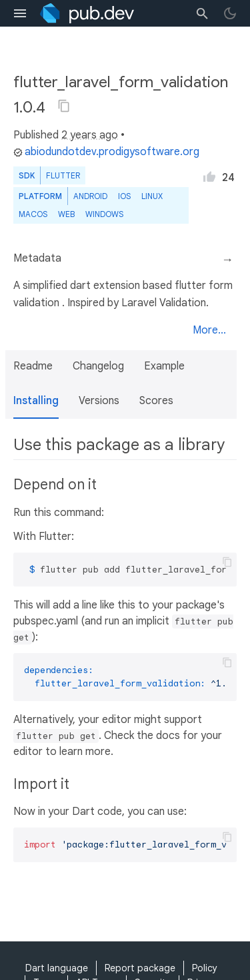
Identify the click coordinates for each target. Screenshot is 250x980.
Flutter (63, 175)
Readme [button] (33, 366)
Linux (152, 196)
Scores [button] (156, 401)
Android (90, 196)
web (66, 214)
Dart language (57, 968)
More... (209, 330)
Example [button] (164, 366)
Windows (104, 214)
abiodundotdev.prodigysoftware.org (106, 152)
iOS (124, 196)
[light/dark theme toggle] (230, 13)
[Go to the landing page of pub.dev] (87, 13)
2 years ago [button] (90, 135)
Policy (205, 968)
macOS (33, 214)
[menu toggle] (20, 13)
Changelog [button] (98, 366)
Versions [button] (99, 401)
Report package (140, 968)
